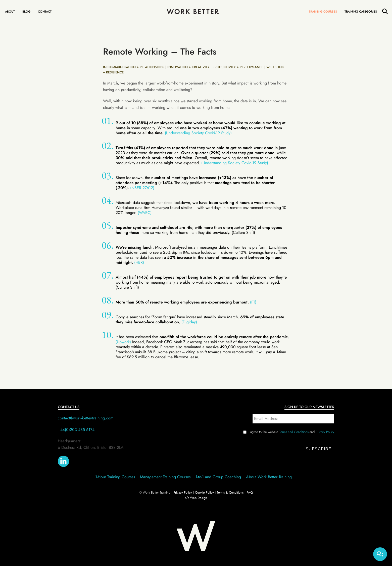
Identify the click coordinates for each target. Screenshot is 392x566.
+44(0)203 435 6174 (76, 430)
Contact (45, 12)
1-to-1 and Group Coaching (218, 477)
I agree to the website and (291, 432)
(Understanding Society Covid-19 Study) (198, 133)
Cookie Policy (204, 492)
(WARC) (145, 213)
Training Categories (361, 12)
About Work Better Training (269, 477)
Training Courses (323, 12)
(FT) (253, 302)
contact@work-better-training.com (86, 418)
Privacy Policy (325, 432)
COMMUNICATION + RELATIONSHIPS (136, 67)
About (10, 12)
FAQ (250, 492)
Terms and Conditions (294, 432)
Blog (26, 12)
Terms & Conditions (230, 492)
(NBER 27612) (142, 188)
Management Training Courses (165, 477)
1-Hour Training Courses (115, 477)
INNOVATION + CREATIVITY (188, 67)
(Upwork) (123, 342)
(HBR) (139, 262)
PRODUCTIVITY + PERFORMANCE (238, 67)
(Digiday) (189, 322)
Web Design (199, 498)
